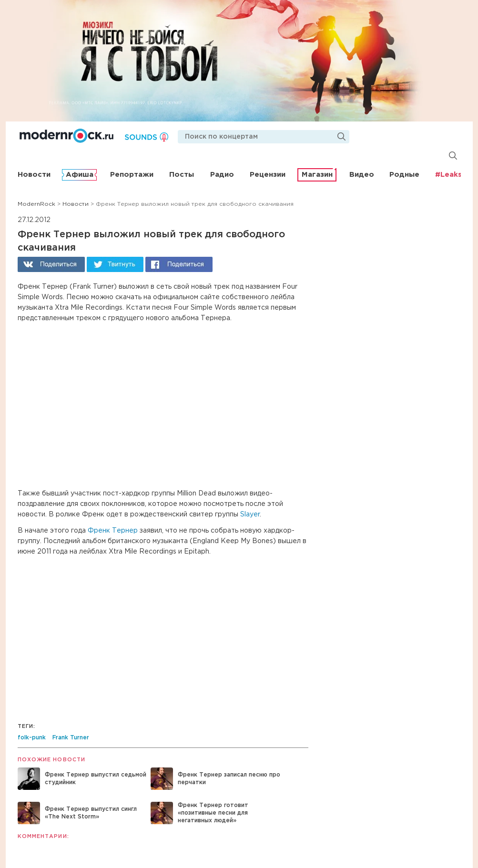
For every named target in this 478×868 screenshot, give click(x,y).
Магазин (317, 175)
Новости (34, 175)
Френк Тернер (113, 531)
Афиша (80, 175)
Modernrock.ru (66, 136)
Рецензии (268, 175)
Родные (404, 175)
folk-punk (32, 738)
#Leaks (448, 175)
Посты (182, 175)
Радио (222, 175)
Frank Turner (71, 738)
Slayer (250, 515)
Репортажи (132, 175)
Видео (362, 175)
